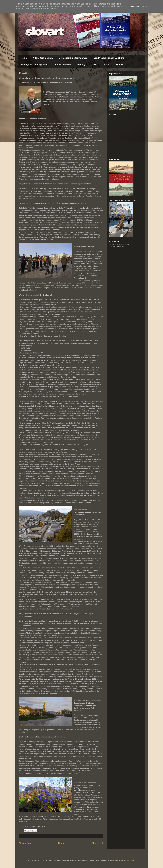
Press (106, 65)
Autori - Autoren (63, 65)
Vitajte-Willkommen (43, 58)
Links (94, 65)
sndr (116, 860)
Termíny (81, 65)
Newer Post (25, 843)
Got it (145, 6)
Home (24, 58)
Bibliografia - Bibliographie (34, 65)
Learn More (134, 6)
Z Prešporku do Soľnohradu (73, 58)
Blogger (131, 860)
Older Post (97, 843)
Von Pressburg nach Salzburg (109, 58)
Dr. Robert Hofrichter (116, 246)
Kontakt (120, 65)
